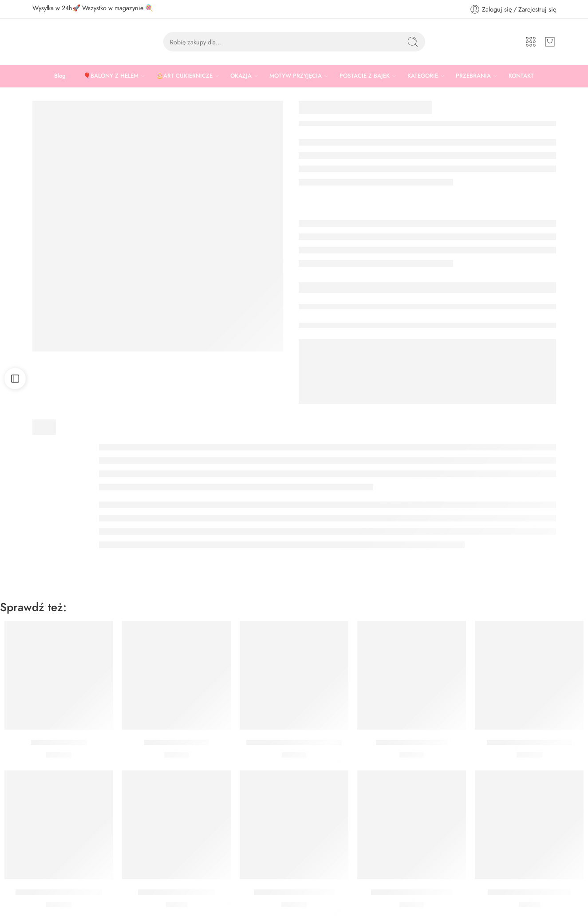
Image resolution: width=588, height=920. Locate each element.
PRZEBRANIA (473, 76)
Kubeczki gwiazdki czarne (529, 892)
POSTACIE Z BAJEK (365, 76)
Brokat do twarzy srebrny (412, 892)
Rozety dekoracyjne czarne (59, 892)
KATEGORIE (423, 76)
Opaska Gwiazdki (59, 742)
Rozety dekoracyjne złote (294, 892)
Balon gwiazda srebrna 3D (529, 742)
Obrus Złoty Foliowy (177, 742)
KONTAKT (521, 76)
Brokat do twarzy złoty (412, 742)
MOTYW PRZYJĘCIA (296, 76)
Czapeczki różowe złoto (176, 892)
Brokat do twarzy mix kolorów (294, 742)
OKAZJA (241, 76)
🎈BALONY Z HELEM (111, 76)
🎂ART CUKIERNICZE (184, 76)
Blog (60, 76)
